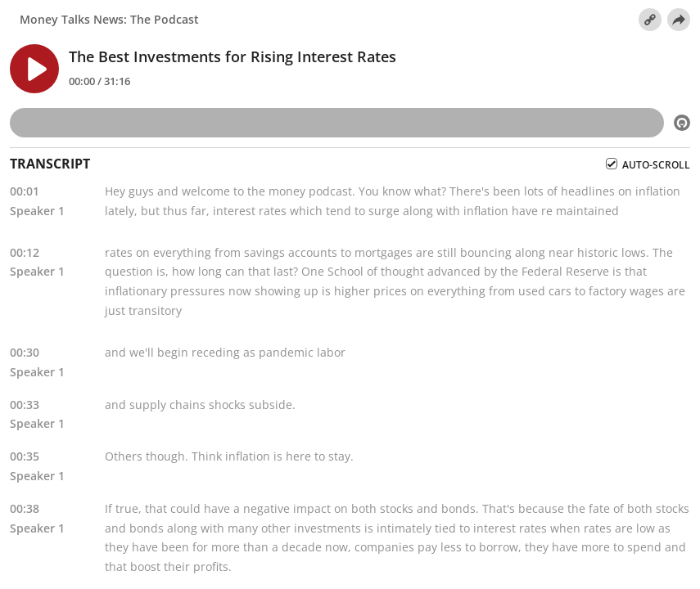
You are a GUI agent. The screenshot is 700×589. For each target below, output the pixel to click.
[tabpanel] (350, 381)
